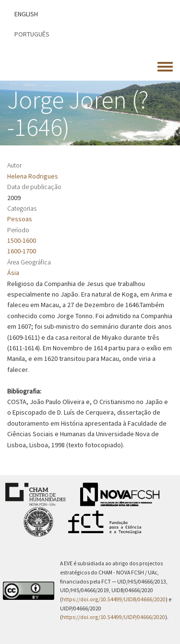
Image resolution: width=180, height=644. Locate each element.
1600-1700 (22, 251)
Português (32, 34)
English (26, 14)
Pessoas (20, 219)
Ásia (13, 273)
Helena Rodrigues (33, 176)
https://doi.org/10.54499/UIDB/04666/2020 (114, 599)
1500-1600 (22, 240)
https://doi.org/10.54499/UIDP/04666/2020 (114, 617)
